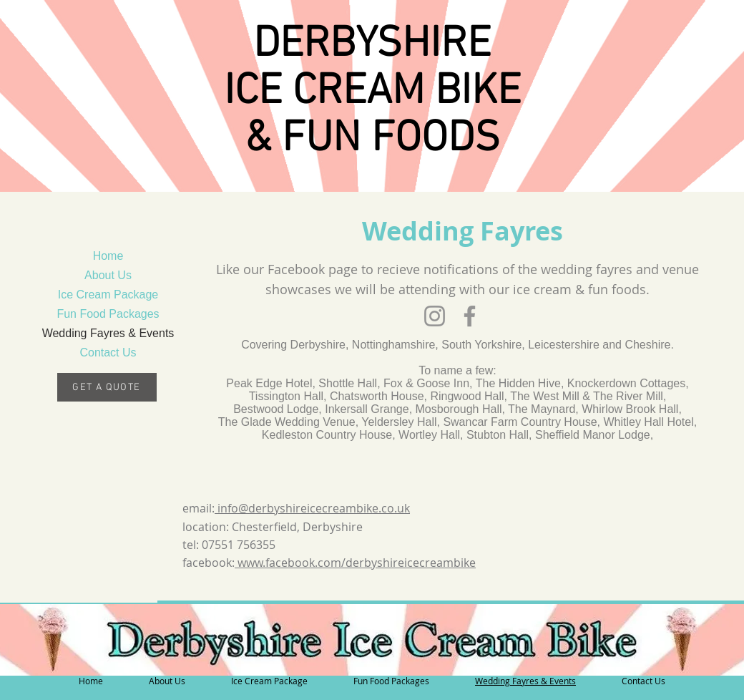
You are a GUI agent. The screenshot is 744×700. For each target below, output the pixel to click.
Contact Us (108, 353)
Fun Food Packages (108, 314)
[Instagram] (435, 316)
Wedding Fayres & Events (108, 333)
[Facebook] (470, 316)
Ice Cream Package (108, 295)
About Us (108, 275)
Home (108, 256)
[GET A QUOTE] (108, 387)
